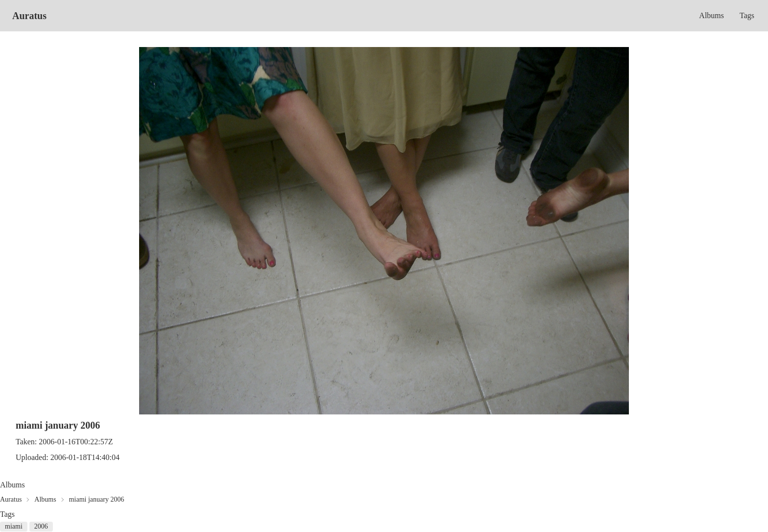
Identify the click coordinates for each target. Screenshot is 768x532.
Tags (747, 15)
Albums (711, 15)
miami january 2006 (97, 499)
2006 (41, 526)
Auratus (29, 16)
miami (14, 526)
